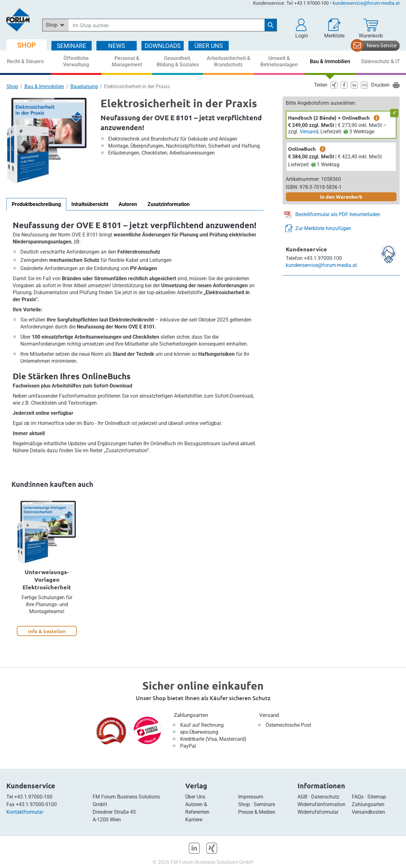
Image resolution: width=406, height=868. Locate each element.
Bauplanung (84, 86)
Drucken (380, 85)
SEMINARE (72, 46)
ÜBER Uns (209, 46)
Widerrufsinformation (321, 804)
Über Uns (195, 797)
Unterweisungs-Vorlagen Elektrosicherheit (47, 579)
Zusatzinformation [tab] (169, 204)
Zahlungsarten (191, 715)
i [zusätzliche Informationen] (377, 118)
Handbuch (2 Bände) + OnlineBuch (329, 118)
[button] (302, 29)
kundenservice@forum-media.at (366, 3)
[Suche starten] (271, 25)
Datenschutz (325, 797)
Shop (12, 86)
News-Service (382, 46)
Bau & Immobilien (44, 86)
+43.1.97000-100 (33, 797)
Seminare (264, 804)
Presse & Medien (257, 812)
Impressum (251, 797)
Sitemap (377, 797)
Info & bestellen (47, 631)
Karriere (194, 820)
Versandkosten (368, 812)
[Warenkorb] (371, 29)
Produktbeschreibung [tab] (36, 204)
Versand (309, 132)
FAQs (358, 797)
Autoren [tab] (128, 204)
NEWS (117, 46)
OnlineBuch (302, 149)
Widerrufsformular (318, 812)
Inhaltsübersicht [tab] (90, 204)
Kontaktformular (25, 812)
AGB (302, 797)
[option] (47, 568)
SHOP (26, 45)
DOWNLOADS (163, 46)
